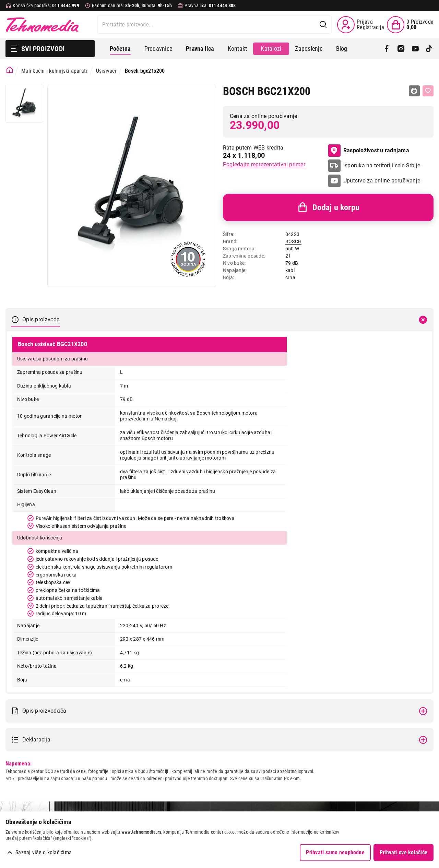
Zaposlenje (309, 49)
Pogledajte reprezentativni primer (264, 164)
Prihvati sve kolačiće (404, 852)
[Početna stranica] (10, 70)
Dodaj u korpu (328, 207)
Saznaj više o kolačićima (44, 852)
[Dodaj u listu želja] (428, 91)
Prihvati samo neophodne (335, 852)
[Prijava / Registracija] (361, 25)
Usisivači (106, 71)
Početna (120, 49)
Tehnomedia (42, 25)
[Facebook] (387, 49)
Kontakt (238, 49)
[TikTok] (429, 49)
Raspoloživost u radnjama (369, 151)
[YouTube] (415, 49)
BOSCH (293, 241)
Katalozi (271, 49)
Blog (342, 49)
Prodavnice (158, 49)
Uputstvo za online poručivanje (382, 181)
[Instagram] (401, 49)
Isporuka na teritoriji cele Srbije (382, 165)
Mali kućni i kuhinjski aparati (54, 71)
